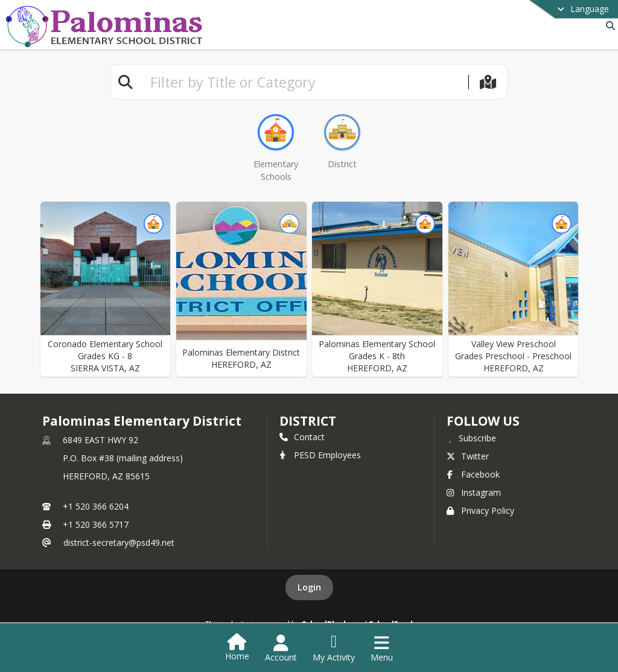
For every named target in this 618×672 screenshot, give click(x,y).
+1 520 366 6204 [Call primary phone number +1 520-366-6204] (96, 506)
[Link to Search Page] (608, 26)
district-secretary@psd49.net (119, 542)
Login (309, 587)
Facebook (473, 474)
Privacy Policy (480, 510)
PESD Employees (320, 455)
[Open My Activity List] (334, 648)
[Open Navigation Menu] (382, 648)
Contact (302, 437)
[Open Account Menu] (281, 648)
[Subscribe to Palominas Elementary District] (471, 438)
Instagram (474, 492)
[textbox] (304, 82)
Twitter (468, 456)
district (308, 421)
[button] (105, 289)
